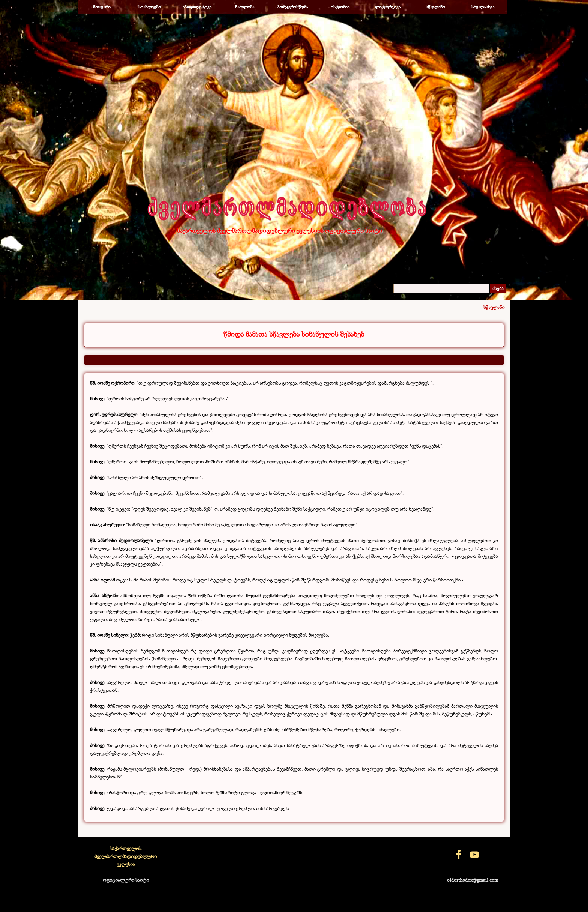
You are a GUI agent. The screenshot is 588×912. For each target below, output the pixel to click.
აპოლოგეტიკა (197, 7)
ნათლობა (245, 7)
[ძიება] (441, 289)
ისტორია (340, 7)
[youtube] (474, 855)
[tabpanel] (294, 334)
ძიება (498, 289)
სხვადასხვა (483, 7)
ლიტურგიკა (388, 7)
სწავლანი (435, 7)
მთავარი (102, 7)
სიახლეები (150, 7)
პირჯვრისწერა (292, 7)
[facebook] (459, 855)
